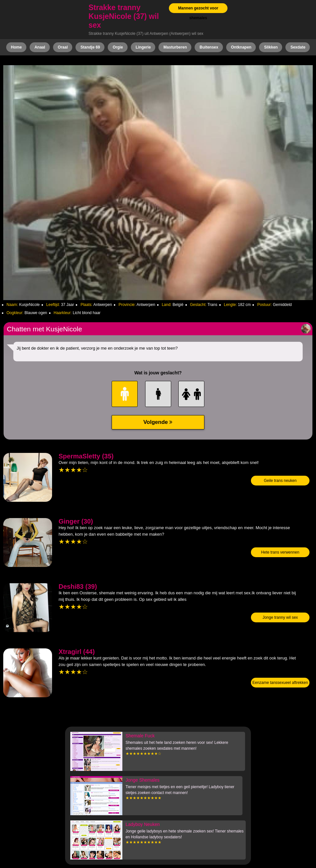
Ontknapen (241, 47)
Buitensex (209, 47)
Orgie (118, 47)
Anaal (40, 47)
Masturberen (175, 47)
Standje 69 (90, 47)
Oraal (63, 47)
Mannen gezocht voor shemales (198, 13)
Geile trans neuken (280, 481)
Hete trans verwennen (280, 552)
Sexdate (298, 47)
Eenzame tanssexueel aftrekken (280, 683)
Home (16, 47)
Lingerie (143, 47)
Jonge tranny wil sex (280, 617)
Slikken (271, 47)
